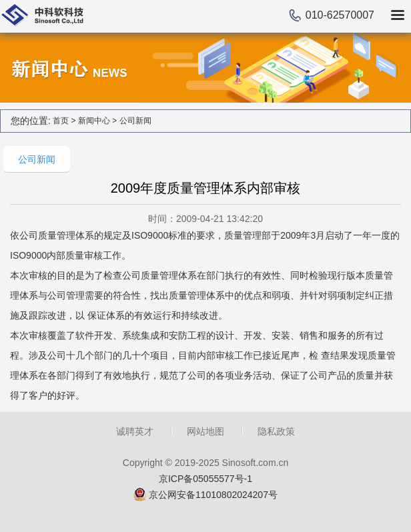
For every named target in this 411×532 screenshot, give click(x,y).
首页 (61, 121)
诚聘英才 (135, 431)
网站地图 (205, 431)
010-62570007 (340, 15)
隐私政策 (276, 431)
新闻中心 (94, 121)
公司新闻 (135, 121)
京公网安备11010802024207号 (213, 495)
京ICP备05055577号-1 (205, 479)
